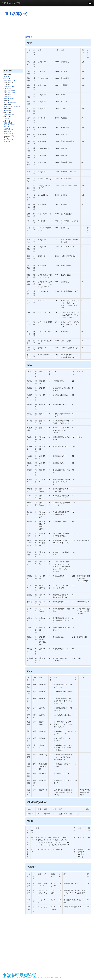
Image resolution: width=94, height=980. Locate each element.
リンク (7, 119)
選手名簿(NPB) (10, 86)
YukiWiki (7, 128)
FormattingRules (10, 102)
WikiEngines (9, 133)
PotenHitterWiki (11, 3)
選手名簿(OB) (16, 14)
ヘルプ (7, 126)
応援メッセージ (10, 125)
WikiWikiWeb (9, 130)
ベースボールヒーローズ (13, 107)
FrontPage (8, 111)
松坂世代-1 (8, 123)
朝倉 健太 (8, 77)
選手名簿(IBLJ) (10, 81)
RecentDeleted (9, 98)
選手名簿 (7, 96)
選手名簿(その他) (10, 91)
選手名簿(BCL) (9, 92)
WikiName (8, 131)
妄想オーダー (9, 115)
